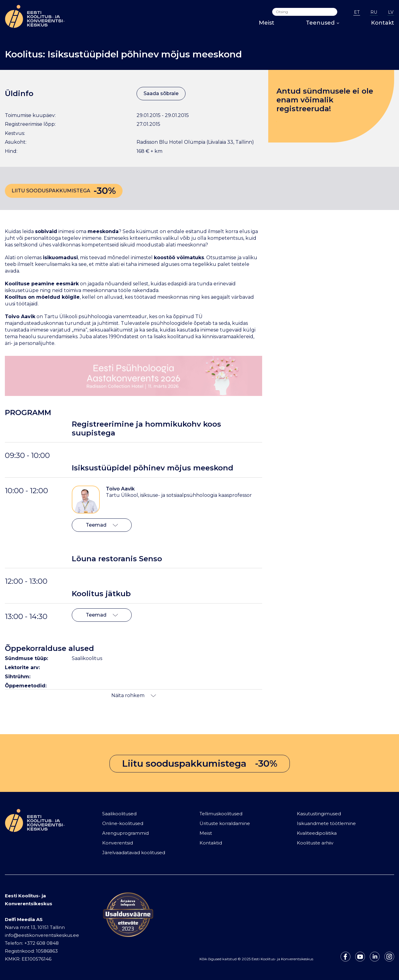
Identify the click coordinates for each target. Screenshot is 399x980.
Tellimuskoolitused (221, 814)
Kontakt (383, 23)
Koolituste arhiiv (315, 843)
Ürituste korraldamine (225, 823)
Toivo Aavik (120, 489)
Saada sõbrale (161, 93)
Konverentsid (118, 843)
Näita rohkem (134, 695)
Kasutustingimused (319, 814)
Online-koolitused (123, 823)
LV (391, 12)
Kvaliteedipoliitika (317, 833)
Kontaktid (211, 843)
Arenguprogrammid (125, 833)
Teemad (102, 525)
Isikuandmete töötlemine (326, 823)
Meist (267, 23)
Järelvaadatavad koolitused (134, 853)
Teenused (323, 23)
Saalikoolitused (119, 814)
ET (357, 12)
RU (374, 12)
